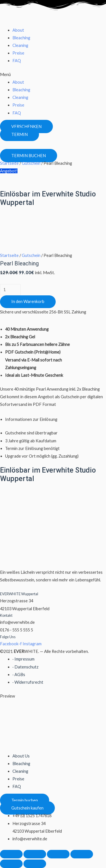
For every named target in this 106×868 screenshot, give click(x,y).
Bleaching (21, 38)
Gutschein (31, 163)
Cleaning (20, 45)
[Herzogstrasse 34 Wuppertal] (42, 228)
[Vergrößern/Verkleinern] (82, 854)
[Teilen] (35, 854)
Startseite (9, 163)
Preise (18, 53)
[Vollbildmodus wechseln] (58, 854)
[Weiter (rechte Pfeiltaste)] (35, 864)
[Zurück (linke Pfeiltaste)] (11, 864)
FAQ (17, 61)
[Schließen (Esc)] (11, 854)
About (18, 30)
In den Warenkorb (28, 301)
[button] (53, 74)
